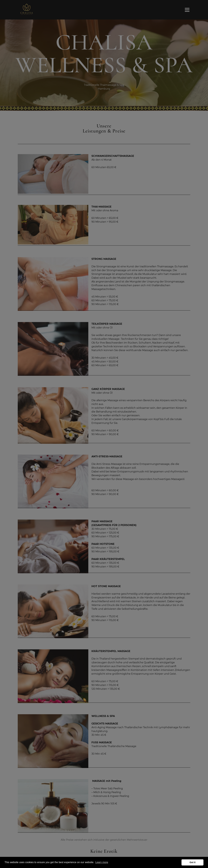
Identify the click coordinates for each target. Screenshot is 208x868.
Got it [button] (192, 862)
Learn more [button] (102, 862)
